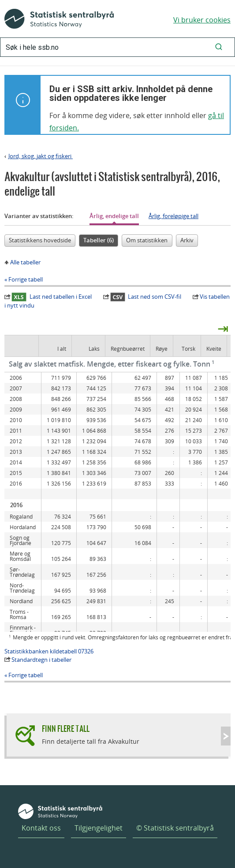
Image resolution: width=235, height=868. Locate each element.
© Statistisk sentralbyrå (175, 828)
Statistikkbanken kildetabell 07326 (49, 651)
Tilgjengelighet (99, 828)
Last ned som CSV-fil (146, 297)
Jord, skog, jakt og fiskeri (41, 156)
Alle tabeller (25, 262)
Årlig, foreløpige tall (173, 216)
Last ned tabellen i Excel (52, 297)
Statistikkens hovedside (40, 240)
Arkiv (187, 240)
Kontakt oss (41, 828)
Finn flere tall (66, 729)
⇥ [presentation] (223, 328)
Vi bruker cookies (202, 20)
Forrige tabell (26, 279)
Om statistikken (147, 240)
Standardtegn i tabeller (41, 660)
